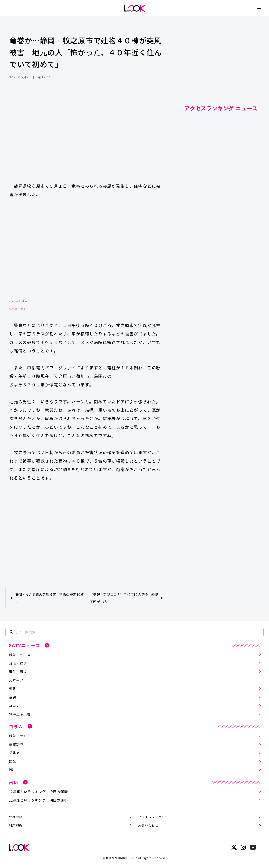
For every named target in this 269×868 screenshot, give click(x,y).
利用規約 (15, 825)
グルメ (14, 753)
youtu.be (17, 309)
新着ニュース (20, 655)
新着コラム (18, 736)
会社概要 (15, 817)
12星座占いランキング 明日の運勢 (38, 800)
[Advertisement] (87, 136)
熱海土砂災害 (20, 714)
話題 (12, 697)
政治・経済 (18, 663)
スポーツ (16, 680)
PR (11, 770)
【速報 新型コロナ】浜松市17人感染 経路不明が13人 (124, 598)
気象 (12, 689)
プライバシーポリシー (155, 817)
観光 (12, 761)
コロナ (14, 706)
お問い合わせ (148, 825)
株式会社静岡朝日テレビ (122, 858)
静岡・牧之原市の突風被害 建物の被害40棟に (50, 598)
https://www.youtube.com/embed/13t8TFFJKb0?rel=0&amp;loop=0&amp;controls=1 (87, 251)
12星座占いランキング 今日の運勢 (38, 792)
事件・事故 (18, 672)
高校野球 (16, 744)
